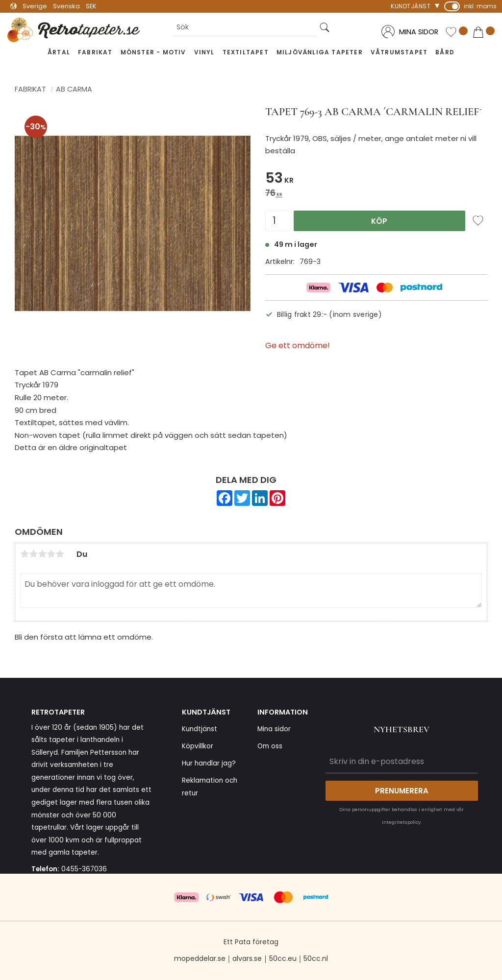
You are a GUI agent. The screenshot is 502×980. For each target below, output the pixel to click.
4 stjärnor (51, 554)
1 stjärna (25, 554)
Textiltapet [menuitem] (246, 52)
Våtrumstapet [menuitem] (399, 52)
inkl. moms (480, 6)
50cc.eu (283, 958)
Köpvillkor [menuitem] (198, 746)
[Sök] (325, 27)
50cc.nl (316, 958)
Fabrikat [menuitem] (95, 52)
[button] (456, 33)
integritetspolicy (401, 822)
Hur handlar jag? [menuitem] (209, 763)
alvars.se (247, 958)
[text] (376, 179)
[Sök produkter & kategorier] (245, 27)
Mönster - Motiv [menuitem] (153, 52)
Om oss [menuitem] (270, 746)
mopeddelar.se (200, 958)
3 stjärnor (42, 554)
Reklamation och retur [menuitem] (210, 787)
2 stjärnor (33, 554)
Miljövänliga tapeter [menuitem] (320, 52)
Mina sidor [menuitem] (274, 729)
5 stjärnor (60, 554)
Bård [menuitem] (445, 52)
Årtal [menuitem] (59, 52)
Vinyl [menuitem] (204, 52)
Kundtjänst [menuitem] (411, 6)
